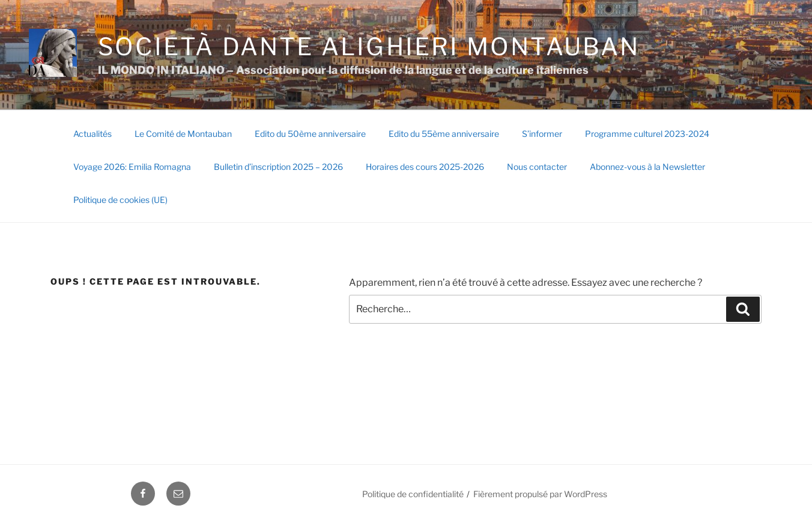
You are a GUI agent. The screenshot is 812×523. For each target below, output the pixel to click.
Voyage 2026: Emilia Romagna (132, 167)
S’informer (542, 134)
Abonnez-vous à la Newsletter (647, 167)
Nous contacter (537, 167)
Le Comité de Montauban (183, 134)
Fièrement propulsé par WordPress (540, 494)
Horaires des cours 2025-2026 (425, 167)
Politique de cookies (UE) (120, 200)
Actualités (92, 134)
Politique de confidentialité (413, 494)
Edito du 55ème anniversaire (444, 134)
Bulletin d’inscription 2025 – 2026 (278, 167)
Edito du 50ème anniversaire (310, 134)
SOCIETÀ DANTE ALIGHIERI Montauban (369, 47)
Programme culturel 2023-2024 (647, 134)
